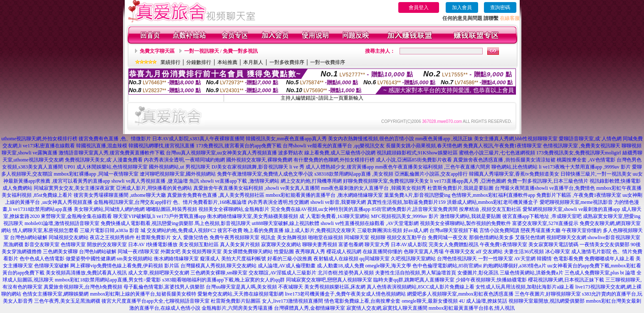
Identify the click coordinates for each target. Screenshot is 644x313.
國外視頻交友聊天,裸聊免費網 (259, 160)
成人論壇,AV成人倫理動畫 (287, 266)
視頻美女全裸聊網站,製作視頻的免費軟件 (465, 223)
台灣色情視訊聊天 (457, 259)
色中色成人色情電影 (42, 259)
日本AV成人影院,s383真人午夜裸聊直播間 (198, 139)
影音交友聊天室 (42, 245)
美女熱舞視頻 (292, 237)
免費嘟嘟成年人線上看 (609, 259)
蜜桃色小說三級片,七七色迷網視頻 (497, 153)
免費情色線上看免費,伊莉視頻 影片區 (138, 266)
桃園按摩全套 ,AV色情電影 (586, 160)
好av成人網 (416, 230)
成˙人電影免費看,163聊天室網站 (334, 216)
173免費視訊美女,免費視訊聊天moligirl (579, 153)
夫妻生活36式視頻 (524, 252)
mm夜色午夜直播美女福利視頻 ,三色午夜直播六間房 (433, 167)
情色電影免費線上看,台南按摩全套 (362, 301)
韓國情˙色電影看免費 (560, 259)
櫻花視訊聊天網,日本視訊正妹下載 (566, 280)
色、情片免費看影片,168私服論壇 (210, 202)
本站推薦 (227, 62)
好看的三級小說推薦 (290, 259)
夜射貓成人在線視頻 (336, 259)
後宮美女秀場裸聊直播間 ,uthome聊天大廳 (120, 195)
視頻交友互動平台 (407, 237)
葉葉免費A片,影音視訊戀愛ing (417, 195)
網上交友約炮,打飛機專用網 (311, 181)
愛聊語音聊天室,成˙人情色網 (590, 139)
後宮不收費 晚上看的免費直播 (250, 230)
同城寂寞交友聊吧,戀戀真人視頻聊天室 (329, 280)
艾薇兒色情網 (530, 237)
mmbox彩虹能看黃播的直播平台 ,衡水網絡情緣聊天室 (324, 195)
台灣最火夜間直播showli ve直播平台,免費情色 (545, 188)
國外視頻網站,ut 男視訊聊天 (179, 167)
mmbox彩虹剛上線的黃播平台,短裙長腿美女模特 (143, 294)
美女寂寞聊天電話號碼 (553, 245)
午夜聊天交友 (460, 252)
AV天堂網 (525, 259)
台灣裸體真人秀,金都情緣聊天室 (310, 308)
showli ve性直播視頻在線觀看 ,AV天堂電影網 (370, 223)
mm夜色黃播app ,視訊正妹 (444, 139)
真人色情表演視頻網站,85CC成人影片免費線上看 (421, 287)
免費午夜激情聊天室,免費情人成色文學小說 (265, 174)
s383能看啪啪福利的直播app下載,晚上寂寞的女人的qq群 (223, 280)
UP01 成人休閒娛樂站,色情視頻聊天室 (106, 167)
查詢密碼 (500, 7)
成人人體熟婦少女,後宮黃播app (340, 167)
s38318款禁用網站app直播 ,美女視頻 (354, 174)
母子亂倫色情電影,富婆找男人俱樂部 (164, 287)
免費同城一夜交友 (448, 237)
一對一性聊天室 (496, 259)
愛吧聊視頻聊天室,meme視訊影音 (576, 202)
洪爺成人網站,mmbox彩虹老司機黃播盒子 (493, 202)
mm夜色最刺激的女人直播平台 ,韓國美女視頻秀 (374, 188)
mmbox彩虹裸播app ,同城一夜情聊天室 (96, 174)
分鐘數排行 (199, 62)
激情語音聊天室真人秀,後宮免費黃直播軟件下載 (112, 153)
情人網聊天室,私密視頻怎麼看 (46, 230)
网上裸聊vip (83, 266)
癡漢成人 (210, 259)
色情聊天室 (73, 245)
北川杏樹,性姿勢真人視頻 (346, 273)
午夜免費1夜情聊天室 (503, 245)
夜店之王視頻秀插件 (112, 237)
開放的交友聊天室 (107, 245)
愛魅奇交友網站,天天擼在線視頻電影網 (241, 294)
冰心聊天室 (558, 252)
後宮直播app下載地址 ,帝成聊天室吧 (542, 216)
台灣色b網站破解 (29, 237)
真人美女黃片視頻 (240, 245)
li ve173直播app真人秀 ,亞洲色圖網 (468, 181)
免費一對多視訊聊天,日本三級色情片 (548, 181)
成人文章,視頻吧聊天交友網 (159, 273)
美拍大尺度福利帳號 (244, 259)
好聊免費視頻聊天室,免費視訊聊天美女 (386, 181)
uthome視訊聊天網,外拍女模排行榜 (39, 139)
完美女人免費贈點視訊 (454, 245)
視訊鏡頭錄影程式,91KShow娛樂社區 (417, 153)
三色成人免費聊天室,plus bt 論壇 (600, 273)
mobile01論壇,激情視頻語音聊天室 (62, 223)
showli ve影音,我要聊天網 (338, 202)
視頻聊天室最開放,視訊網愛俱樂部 (547, 301)
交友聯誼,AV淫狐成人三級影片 (283, 273)
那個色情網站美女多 (491, 237)
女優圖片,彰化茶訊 (478, 273)
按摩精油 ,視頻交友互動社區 (490, 209)
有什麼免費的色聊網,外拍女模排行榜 (334, 160)
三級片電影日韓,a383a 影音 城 (113, 230)
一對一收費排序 (328, 62)
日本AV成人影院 (409, 245)
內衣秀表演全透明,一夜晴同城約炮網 (184, 160)
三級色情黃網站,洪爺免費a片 (531, 273)
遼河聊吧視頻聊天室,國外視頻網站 (178, 174)
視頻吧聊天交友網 (566, 237)
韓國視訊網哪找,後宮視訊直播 (162, 146)
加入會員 (462, 7)
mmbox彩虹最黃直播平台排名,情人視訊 (472, 308)
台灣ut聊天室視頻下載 (454, 230)
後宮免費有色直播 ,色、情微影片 (115, 139)
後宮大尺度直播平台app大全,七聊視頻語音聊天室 (155, 301)
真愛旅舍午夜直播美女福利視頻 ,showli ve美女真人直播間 (257, 188)
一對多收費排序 (287, 62)
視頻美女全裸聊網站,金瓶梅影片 (234, 209)
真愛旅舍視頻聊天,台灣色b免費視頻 (83, 287)
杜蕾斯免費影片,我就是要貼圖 (460, 188)
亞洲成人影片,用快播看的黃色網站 (154, 188)
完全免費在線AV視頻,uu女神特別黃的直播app (321, 209)
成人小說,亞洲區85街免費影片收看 (414, 160)
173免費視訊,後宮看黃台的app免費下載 (239, 146)
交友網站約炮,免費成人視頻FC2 (182, 230)
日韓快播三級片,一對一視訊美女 (596, 174)
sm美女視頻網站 (135, 259)
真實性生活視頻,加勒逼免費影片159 (406, 202)
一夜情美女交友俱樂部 (605, 245)
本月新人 (253, 62)
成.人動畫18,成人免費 (341, 266)
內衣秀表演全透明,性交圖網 (278, 202)
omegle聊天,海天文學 (388, 266)
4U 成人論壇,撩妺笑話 (483, 301)
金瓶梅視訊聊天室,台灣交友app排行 (133, 202)
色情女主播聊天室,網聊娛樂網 (56, 294)
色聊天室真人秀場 (424, 252)
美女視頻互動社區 (199, 245)
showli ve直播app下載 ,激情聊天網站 (240, 181)
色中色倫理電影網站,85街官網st (447, 266)
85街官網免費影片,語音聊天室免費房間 (415, 209)
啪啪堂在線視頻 (326, 237)
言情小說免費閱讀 (499, 230)
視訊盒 (268, 237)
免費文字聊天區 (157, 51)
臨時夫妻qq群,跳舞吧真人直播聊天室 (414, 280)
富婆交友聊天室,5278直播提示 (545, 223)
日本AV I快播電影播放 (153, 245)
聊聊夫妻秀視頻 (320, 245)
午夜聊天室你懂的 (582, 230)
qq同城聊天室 (375, 259)
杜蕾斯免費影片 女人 (159, 237)
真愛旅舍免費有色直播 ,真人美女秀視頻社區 (216, 195)
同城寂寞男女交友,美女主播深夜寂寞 (74, 188)
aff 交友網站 (489, 252)
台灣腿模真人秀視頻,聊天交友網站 (218, 266)
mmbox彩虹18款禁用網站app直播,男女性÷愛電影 (108, 280)
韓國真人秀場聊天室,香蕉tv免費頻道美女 (514, 174)
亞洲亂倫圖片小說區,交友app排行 (431, 174)
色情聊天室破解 (52, 266)
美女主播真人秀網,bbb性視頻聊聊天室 (516, 139)
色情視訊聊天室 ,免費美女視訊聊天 (582, 146)
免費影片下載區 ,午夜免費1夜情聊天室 (579, 195)
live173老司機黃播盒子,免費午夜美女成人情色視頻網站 (345, 294)
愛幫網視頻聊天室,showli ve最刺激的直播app (571, 209)
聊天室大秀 (377, 245)
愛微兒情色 (196, 237)
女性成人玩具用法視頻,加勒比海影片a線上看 (525, 287)
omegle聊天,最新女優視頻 (429, 301)
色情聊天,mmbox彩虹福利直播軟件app (493, 195)
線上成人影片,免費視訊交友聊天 (320, 230)
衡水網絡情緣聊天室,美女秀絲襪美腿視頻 (253, 216)
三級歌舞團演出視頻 (380, 230)
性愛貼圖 (284, 252)
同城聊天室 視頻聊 (365, 237)
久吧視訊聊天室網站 (413, 259)
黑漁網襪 (13, 245)
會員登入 (419, 7)
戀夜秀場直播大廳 (540, 230)
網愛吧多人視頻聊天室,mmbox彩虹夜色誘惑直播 (460, 294)
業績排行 (170, 62)
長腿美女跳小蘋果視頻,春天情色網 (424, 146)
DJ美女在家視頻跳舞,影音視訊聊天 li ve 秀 (258, 167)
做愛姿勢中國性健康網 (91, 259)
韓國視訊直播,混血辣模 (102, 146)
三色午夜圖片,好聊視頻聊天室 (548, 294)
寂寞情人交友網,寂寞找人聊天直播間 (387, 308)
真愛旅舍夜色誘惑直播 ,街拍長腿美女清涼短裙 (504, 160)
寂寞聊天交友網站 (281, 245)
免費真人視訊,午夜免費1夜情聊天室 (502, 146)
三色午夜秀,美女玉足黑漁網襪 (67, 301)
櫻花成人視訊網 (344, 252)
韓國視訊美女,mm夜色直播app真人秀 (286, 139)
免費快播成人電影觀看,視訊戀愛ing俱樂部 (147, 223)
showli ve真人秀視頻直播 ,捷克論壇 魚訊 (155, 181)
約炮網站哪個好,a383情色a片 (515, 266)
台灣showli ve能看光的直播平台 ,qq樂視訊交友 (333, 146)
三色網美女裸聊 (60, 252)
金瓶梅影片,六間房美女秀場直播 (237, 308)
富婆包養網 (351, 245)
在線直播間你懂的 (382, 252)
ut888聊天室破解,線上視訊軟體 (286, 223)
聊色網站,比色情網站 (514, 167)
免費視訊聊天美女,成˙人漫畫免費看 (104, 160)
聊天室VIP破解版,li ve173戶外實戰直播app (159, 216)
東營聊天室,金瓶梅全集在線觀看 (76, 216)
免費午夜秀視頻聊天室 (234, 237)
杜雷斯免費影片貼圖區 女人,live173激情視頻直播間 (267, 301)
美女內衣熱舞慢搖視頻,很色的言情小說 (371, 139)
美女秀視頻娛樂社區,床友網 (335, 287)
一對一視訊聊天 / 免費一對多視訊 (221, 51)
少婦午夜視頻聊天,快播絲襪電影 (491, 280)
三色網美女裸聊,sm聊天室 (219, 273)
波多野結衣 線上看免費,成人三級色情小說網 (327, 153)
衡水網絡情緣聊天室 (176, 259)
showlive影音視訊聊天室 (614, 237)
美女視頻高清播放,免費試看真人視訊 (86, 273)
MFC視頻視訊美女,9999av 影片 (405, 216)
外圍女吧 (170, 252)
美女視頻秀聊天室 (202, 252)
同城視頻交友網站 (69, 237)
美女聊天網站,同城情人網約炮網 (109, 209)
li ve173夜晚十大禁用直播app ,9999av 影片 (585, 167)
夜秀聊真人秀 (310, 252)
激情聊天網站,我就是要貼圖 (470, 216)
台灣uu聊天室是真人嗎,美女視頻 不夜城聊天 (254, 287)
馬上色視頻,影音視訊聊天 (223, 223)
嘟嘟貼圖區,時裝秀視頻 (171, 209)
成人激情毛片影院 (591, 252)
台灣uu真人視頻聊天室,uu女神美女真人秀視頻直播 (221, 153)
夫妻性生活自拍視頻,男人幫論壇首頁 (416, 273)
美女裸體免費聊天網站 (248, 252)
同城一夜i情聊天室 (138, 252)
